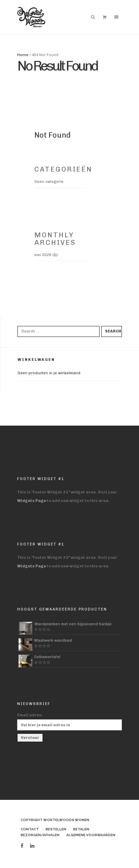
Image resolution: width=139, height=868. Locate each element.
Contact (30, 829)
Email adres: (30, 715)
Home (23, 55)
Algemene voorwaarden (91, 835)
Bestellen (56, 829)
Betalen (81, 829)
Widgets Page (32, 501)
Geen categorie (49, 182)
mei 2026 (43, 255)
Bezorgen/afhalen (40, 835)
